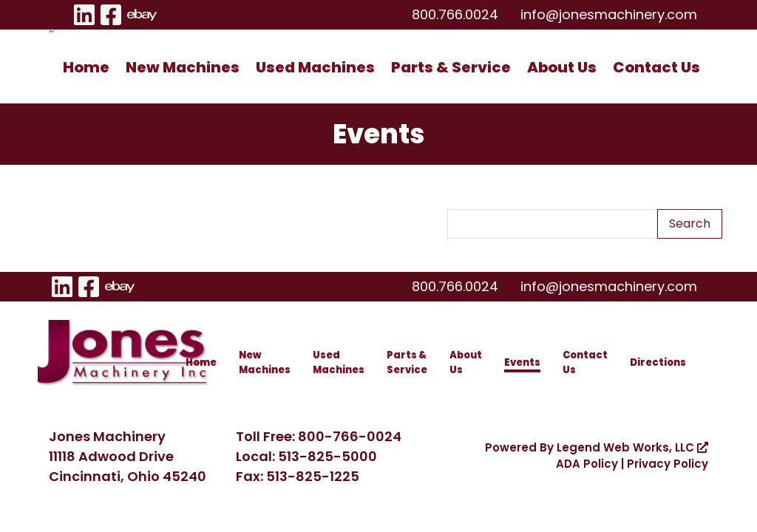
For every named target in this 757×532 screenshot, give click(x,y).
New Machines (183, 67)
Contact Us (656, 67)
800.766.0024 (455, 14)
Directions (658, 362)
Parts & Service (451, 67)
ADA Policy (587, 464)
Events (522, 362)
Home (86, 67)
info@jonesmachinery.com (609, 14)
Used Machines (315, 67)
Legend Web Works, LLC (632, 447)
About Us (562, 67)
